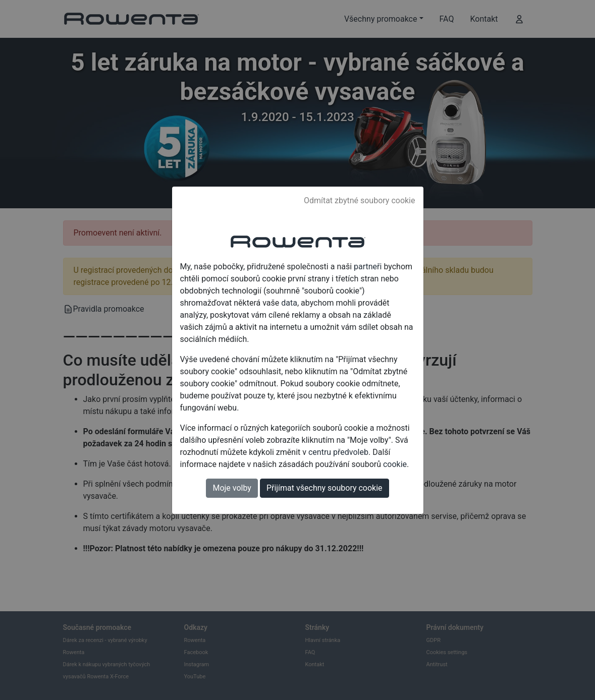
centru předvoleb (338, 452)
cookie (395, 464)
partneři (368, 267)
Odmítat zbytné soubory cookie (360, 200)
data (289, 303)
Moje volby (232, 488)
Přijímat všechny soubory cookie (324, 488)
